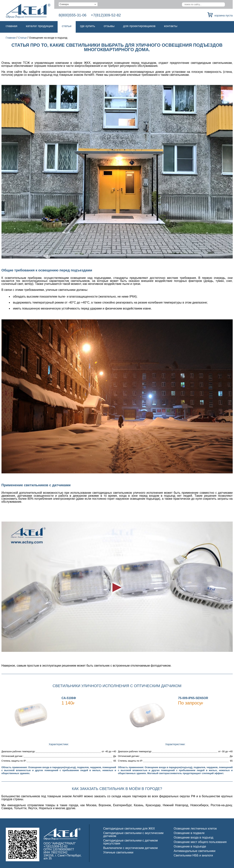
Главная (12, 26)
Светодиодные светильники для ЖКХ (129, 829)
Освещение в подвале (189, 833)
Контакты (171, 26)
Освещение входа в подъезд (194, 837)
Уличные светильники (118, 852)
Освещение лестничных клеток (195, 829)
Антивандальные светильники (195, 851)
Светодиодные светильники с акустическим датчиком (133, 834)
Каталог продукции (40, 26)
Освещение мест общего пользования (200, 842)
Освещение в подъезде (190, 846)
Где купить (88, 26)
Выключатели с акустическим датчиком (131, 848)
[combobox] (78, 4)
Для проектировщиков (139, 26)
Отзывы (109, 26)
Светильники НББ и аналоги (193, 855)
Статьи (67, 26)
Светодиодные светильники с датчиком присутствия (131, 842)
